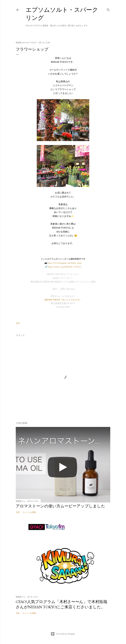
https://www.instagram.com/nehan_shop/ (65, 263)
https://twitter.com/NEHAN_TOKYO (65, 267)
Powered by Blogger (63, 634)
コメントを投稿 (29, 512)
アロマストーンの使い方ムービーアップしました (60, 506)
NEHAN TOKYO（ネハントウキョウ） (63, 300)
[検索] (108, 9)
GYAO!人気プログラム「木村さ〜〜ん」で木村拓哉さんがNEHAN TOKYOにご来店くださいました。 (61, 604)
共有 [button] (18, 323)
